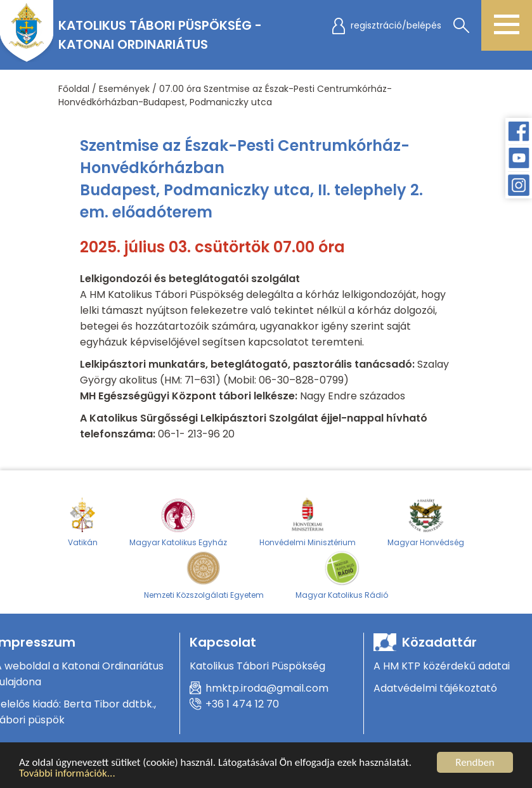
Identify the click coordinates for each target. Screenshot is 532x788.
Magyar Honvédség (426, 522)
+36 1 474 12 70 (242, 704)
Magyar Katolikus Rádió (342, 574)
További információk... (67, 774)
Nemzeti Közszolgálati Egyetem (204, 574)
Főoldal (74, 89)
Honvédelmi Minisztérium (308, 522)
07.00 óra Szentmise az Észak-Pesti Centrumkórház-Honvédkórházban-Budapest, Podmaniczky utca (225, 95)
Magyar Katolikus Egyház (178, 522)
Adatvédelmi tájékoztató (435, 688)
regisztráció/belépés (396, 25)
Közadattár (439, 642)
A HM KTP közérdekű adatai (442, 666)
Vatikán (83, 522)
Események (124, 89)
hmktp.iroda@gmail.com (267, 688)
